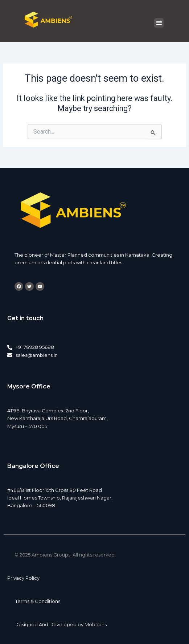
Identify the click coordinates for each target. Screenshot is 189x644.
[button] (159, 23)
